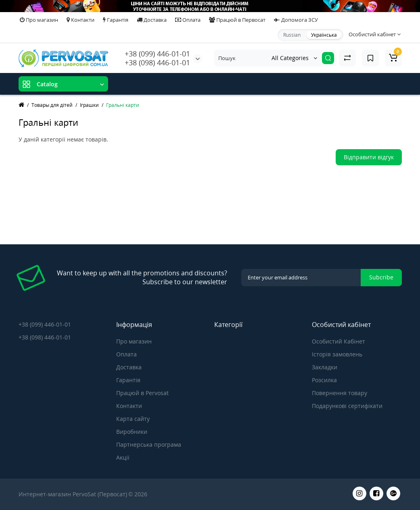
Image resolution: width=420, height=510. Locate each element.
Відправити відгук (369, 157)
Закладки (325, 367)
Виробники (132, 432)
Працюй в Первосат (237, 20)
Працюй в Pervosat (142, 393)
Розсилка (324, 380)
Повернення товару (340, 393)
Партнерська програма (149, 444)
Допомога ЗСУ (296, 20)
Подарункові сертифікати (347, 406)
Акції (123, 457)
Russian (292, 35)
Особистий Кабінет (339, 341)
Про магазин (39, 20)
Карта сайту (133, 419)
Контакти (80, 20)
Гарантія (116, 20)
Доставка (152, 20)
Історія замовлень (337, 354)
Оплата (188, 20)
